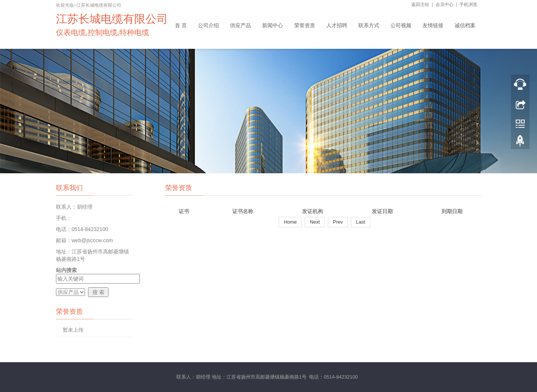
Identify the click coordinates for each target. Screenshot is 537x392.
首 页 (181, 25)
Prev (338, 222)
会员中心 (445, 4)
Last (361, 222)
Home (290, 222)
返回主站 (420, 4)
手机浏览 (468, 4)
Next (315, 222)
